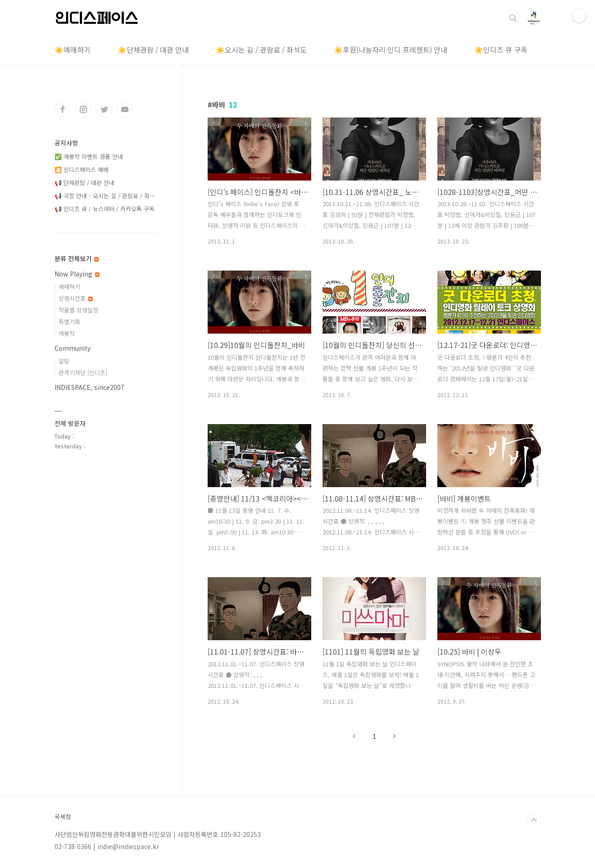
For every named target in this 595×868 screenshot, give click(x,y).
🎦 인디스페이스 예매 (82, 170)
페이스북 (63, 109)
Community (73, 348)
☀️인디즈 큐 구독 (501, 50)
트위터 (104, 109)
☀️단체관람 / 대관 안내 (153, 50)
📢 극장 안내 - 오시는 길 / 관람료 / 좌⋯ (105, 196)
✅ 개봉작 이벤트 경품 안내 (89, 156)
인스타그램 (83, 109)
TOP (534, 820)
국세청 (63, 817)
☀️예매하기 (73, 50)
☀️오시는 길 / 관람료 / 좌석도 (261, 50)
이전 (354, 736)
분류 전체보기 (77, 258)
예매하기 (69, 287)
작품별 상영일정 (78, 310)
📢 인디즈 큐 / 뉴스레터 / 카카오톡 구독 (104, 209)
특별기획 (69, 322)
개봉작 (67, 333)
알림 (64, 361)
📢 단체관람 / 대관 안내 (84, 183)
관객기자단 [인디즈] (83, 373)
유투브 (125, 109)
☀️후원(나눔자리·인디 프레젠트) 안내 (391, 50)
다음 (394, 736)
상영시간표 (76, 298)
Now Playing (77, 274)
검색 (513, 18)
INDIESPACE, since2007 (89, 387)
